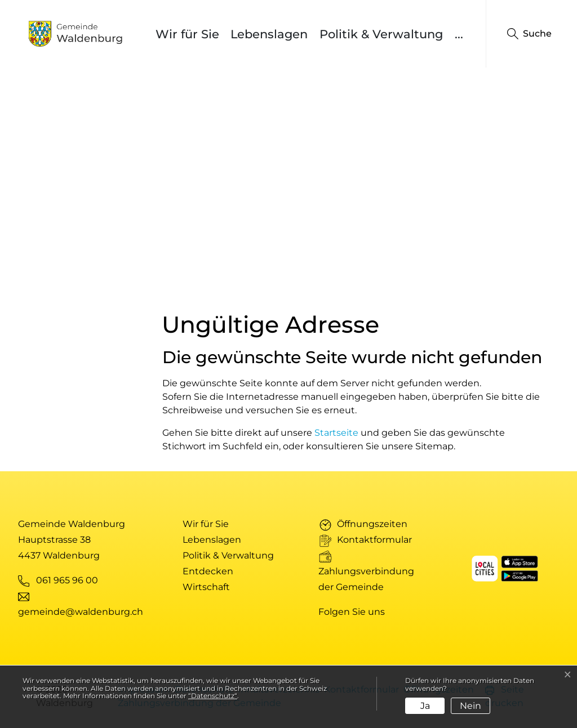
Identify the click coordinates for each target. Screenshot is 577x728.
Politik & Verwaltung (381, 34)
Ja (425, 706)
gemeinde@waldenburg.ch (81, 612)
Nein (471, 706)
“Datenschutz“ (213, 696)
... (459, 34)
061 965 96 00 (67, 580)
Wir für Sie (187, 34)
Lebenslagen (269, 34)
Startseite (336, 433)
